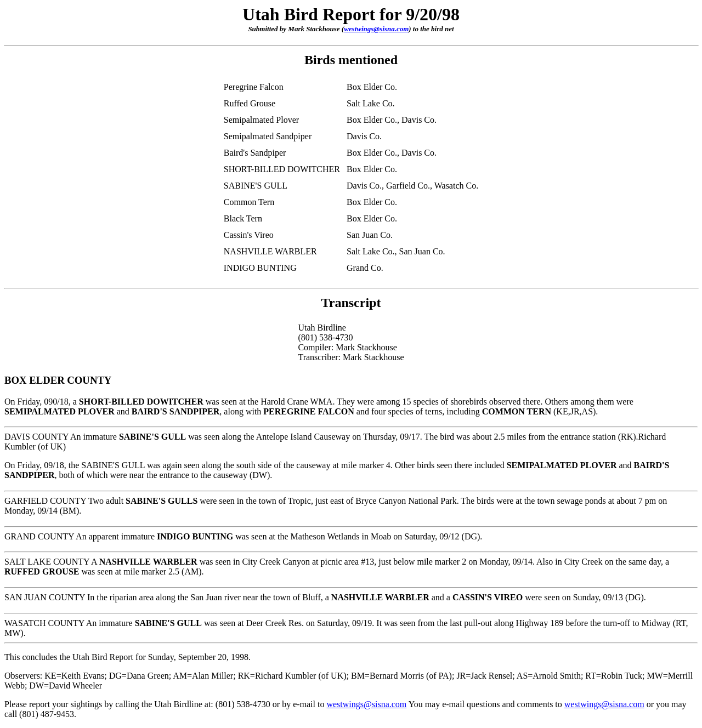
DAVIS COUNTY (36, 437)
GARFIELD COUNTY (45, 501)
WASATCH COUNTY (44, 623)
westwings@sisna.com (376, 29)
